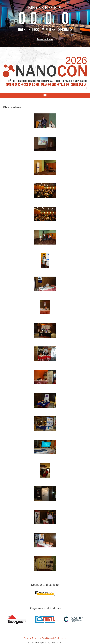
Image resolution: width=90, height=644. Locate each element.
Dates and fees (45, 39)
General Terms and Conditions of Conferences (45, 638)
